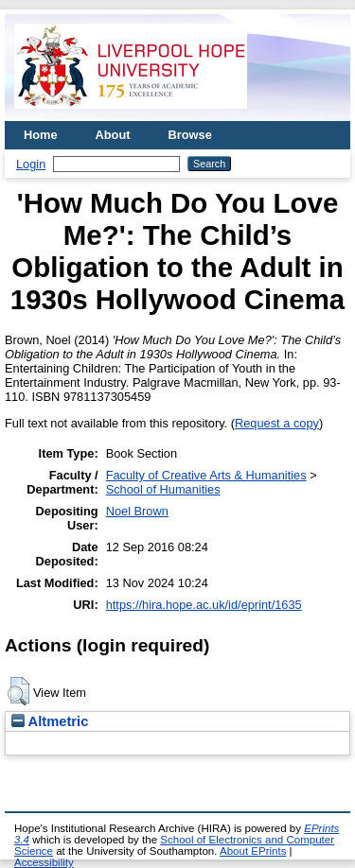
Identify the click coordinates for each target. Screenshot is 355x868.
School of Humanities (163, 489)
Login (31, 164)
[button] (18, 691)
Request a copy (277, 423)
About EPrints (253, 851)
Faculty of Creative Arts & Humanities (206, 475)
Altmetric (50, 721)
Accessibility (44, 862)
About (113, 135)
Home (41, 135)
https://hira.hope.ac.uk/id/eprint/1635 (204, 605)
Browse (190, 135)
